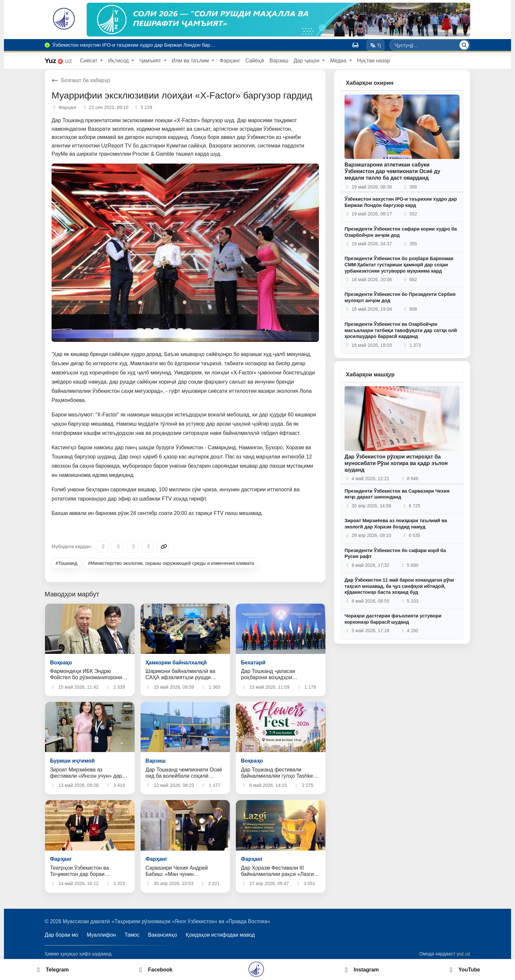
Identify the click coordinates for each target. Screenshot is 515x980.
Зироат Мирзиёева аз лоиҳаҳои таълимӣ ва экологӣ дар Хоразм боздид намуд (396, 524)
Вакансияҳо (163, 935)
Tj (375, 45)
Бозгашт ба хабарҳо (81, 80)
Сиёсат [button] (89, 61)
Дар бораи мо (61, 935)
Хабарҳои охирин (370, 83)
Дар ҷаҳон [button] (307, 61)
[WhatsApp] (147, 546)
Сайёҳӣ (255, 61)
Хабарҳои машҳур (370, 375)
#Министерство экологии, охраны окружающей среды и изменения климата (171, 563)
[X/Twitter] (132, 546)
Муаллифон (101, 935)
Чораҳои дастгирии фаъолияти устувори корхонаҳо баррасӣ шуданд (393, 619)
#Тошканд (66, 563)
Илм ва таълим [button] (191, 61)
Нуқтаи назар (374, 61)
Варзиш (279, 61)
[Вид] (355, 45)
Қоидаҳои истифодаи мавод (220, 935)
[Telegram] (102, 546)
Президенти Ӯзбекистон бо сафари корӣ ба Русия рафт (395, 554)
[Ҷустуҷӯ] (464, 45)
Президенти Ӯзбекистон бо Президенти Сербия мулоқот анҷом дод (400, 297)
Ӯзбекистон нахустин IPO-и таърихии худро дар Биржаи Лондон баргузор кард (401, 202)
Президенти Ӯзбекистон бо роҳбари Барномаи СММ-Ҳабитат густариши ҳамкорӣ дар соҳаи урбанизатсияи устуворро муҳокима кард (399, 265)
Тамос (132, 935)
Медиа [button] (339, 61)
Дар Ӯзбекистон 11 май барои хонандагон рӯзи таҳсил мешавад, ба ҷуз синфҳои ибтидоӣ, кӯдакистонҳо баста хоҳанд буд (399, 586)
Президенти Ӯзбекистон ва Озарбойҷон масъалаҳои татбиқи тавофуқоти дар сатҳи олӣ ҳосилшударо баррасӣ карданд (401, 330)
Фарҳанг (230, 61)
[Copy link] (163, 546)
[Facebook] (117, 546)
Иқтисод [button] (119, 61)
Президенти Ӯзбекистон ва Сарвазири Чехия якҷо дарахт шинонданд (397, 494)
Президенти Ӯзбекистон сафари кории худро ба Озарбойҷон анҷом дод (401, 232)
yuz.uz (463, 954)
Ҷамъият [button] (151, 61)
